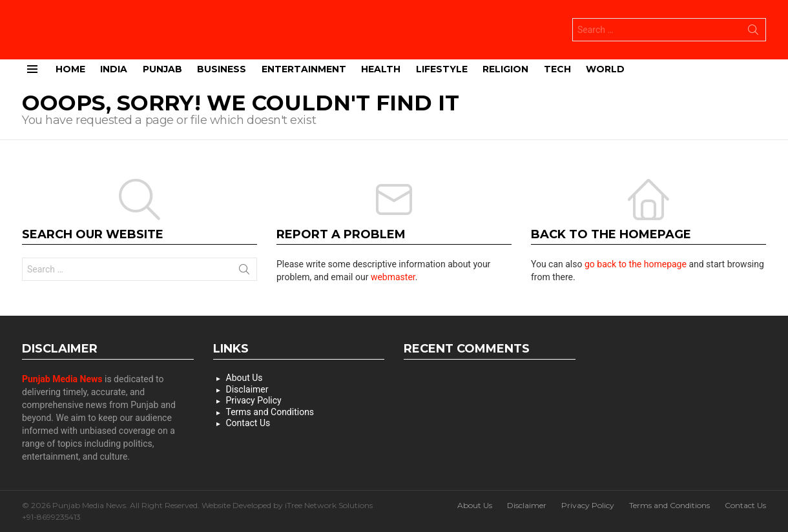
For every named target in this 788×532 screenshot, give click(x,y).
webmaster (393, 276)
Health (381, 68)
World (605, 68)
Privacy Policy (254, 400)
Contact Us (248, 422)
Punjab (162, 68)
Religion (505, 68)
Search (753, 32)
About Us (244, 377)
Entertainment (304, 68)
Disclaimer (247, 389)
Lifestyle (442, 68)
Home (70, 68)
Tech (557, 68)
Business (222, 68)
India (114, 68)
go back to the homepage (636, 263)
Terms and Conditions (270, 411)
